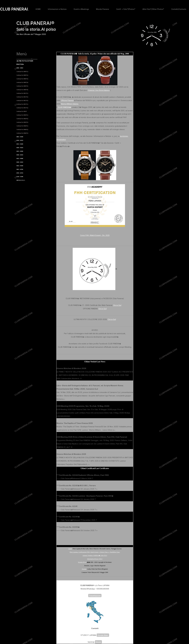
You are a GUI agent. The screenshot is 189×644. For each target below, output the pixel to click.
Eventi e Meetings (81, 9)
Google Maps (103, 635)
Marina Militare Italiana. (70, 104)
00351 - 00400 (20, 159)
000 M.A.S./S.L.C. (21, 180)
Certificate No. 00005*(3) (22, 79)
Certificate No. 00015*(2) (22, 108)
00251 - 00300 (20, 151)
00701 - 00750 (20, 173)
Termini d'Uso (82, 562)
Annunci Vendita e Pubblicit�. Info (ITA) (95, 555)
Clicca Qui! (117, 305)
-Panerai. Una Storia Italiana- (99, 90)
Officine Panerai (67, 100)
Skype (98, 642)
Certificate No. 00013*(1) (22, 93)
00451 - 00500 (20, 166)
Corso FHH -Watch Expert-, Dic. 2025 (95, 235)
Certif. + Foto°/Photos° (126, 9)
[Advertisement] (95, 538)
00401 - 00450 (20, 162)
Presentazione (95, 596)
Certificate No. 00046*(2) (22, 130)
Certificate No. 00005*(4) (22, 82)
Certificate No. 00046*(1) (22, 126)
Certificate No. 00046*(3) (22, 133)
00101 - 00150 (20, 140)
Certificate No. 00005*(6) (22, 90)
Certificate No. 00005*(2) (22, 75)
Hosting (84, 569)
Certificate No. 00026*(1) (22, 115)
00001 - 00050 (20, 68)
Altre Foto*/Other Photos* (153, 9)
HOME (38, 9)
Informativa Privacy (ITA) (95, 559)
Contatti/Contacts (179, 9)
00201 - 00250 (20, 148)
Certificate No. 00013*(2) (22, 97)
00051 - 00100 (20, 137)
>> (82, 379)
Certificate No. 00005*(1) (22, 72)
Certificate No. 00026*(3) (22, 122)
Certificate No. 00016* (22, 111)
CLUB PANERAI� (64, 107)
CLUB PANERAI (15, 9)
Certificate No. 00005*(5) (22, 86)
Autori (70, 549)
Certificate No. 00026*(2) (22, 119)
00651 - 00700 (20, 169)
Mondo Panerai (103, 9)
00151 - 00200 (20, 144)
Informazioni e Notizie (57, 9)
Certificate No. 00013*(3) (22, 101)
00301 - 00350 (20, 155)
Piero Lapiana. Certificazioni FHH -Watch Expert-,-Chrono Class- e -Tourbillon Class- (95, 552)
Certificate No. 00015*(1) (22, 104)
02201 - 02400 (20, 177)
